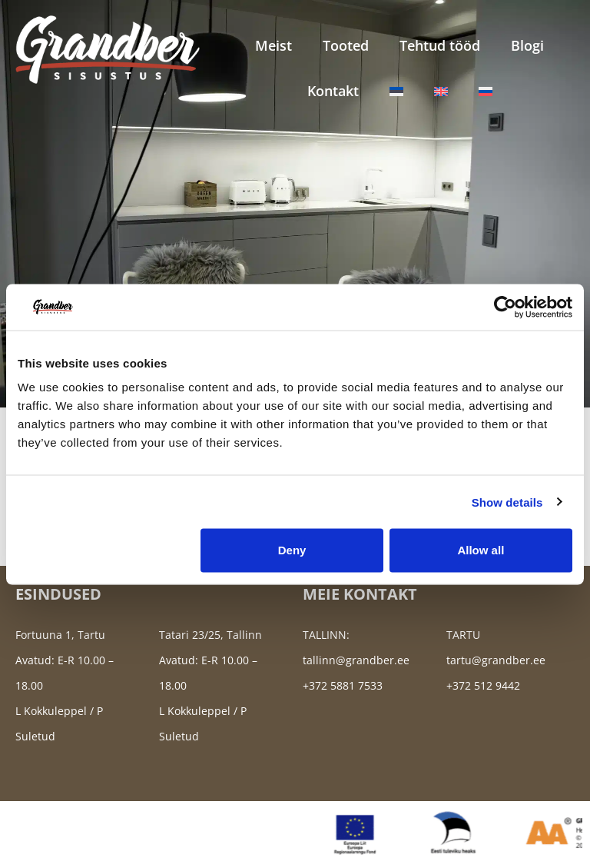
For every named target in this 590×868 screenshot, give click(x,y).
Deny (292, 550)
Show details (507, 502)
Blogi (527, 45)
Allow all (481, 550)
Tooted (346, 45)
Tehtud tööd (440, 45)
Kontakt (333, 91)
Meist (273, 45)
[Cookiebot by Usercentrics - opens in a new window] (505, 307)
